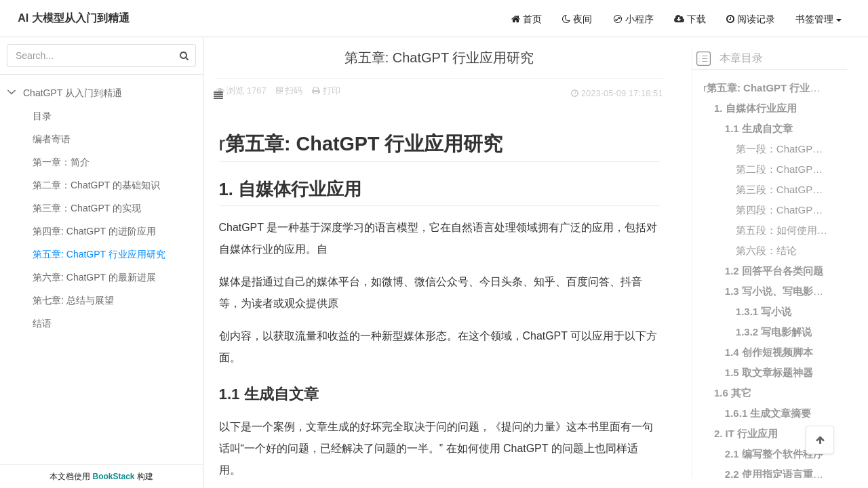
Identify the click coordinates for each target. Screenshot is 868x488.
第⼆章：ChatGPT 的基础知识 (96, 185)
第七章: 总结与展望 (73, 300)
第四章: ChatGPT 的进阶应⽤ (94, 231)
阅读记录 (751, 19)
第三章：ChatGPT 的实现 (87, 208)
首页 (527, 19)
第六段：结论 (766, 250)
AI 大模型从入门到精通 (73, 18)
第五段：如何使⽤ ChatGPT (782, 230)
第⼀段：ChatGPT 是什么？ (782, 149)
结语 (42, 323)
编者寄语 (52, 139)
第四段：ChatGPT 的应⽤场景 (782, 210)
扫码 (304, 90)
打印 (342, 90)
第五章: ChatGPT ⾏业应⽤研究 (99, 254)
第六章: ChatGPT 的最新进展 (94, 277)
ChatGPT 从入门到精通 (73, 93)
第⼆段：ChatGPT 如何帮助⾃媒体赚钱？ (782, 169)
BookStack (113, 476)
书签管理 (818, 19)
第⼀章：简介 (61, 162)
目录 (42, 116)
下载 (690, 19)
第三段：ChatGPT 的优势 (782, 189)
